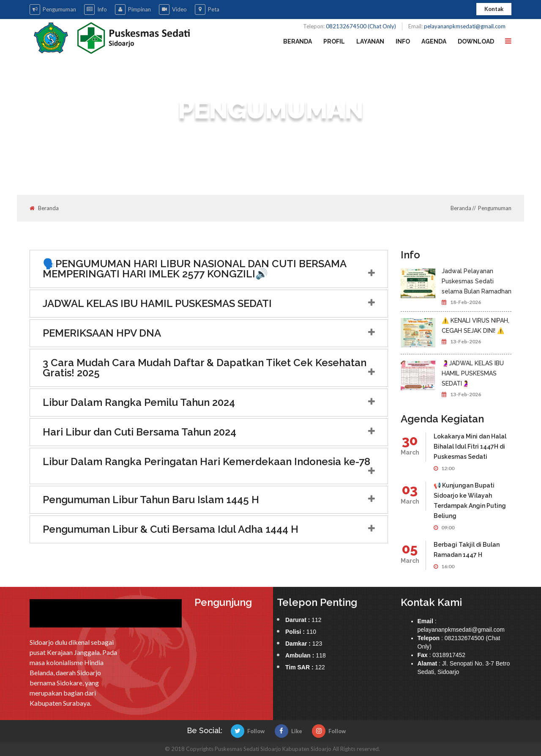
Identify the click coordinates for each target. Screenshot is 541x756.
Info (96, 10)
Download (476, 41)
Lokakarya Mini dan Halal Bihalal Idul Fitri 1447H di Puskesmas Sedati (470, 446)
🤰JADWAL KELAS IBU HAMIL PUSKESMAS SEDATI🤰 (473, 373)
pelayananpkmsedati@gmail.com (465, 26)
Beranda (298, 41)
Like (288, 731)
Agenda (434, 41)
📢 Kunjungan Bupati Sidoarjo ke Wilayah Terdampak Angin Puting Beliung (470, 501)
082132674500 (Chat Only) (361, 26)
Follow (248, 731)
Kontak (494, 9)
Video (173, 10)
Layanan (370, 41)
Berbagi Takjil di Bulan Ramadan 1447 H (467, 550)
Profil (334, 41)
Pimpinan (133, 10)
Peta (207, 10)
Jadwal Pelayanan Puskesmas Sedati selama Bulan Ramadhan (477, 281)
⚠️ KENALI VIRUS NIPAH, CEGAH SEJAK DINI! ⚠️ (475, 326)
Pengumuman (53, 10)
